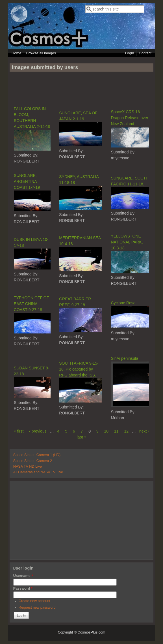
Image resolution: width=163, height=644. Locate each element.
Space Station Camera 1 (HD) (37, 455)
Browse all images (41, 53)
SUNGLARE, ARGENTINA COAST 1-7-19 (27, 181)
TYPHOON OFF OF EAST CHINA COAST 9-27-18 (31, 304)
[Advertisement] (81, 89)
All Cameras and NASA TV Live (38, 472)
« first (19, 431)
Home (17, 53)
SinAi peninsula (124, 358)
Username (23, 576)
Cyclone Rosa (123, 303)
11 (116, 431)
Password (23, 589)
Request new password (37, 607)
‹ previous (38, 431)
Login (130, 53)
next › (144, 431)
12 (127, 431)
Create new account (34, 601)
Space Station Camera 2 (33, 461)
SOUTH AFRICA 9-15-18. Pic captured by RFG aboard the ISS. (79, 369)
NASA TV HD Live (28, 467)
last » (81, 437)
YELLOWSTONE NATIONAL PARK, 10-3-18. (127, 242)
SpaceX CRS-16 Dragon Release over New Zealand (129, 118)
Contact (145, 53)
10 (107, 431)
